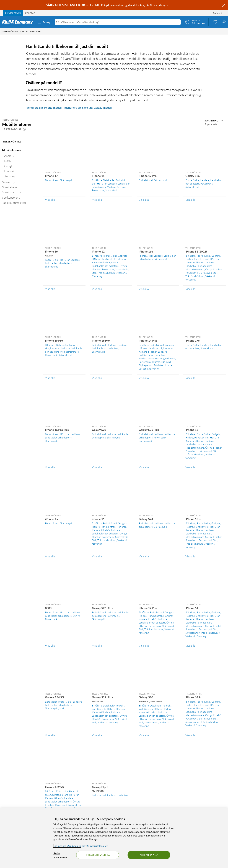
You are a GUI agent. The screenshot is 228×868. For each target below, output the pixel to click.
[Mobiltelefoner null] (20, 151)
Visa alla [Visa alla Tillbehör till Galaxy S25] (97, 467)
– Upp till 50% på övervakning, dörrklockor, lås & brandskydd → (110, 5)
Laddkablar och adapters (58, 263)
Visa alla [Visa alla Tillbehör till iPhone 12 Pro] (144, 646)
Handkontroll (108, 259)
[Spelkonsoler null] (20, 198)
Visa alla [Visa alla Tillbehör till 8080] (50, 646)
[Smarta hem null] (20, 188)
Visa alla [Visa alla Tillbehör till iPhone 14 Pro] (190, 735)
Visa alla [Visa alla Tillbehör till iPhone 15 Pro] (50, 378)
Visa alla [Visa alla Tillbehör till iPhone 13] (190, 467)
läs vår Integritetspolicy (95, 846)
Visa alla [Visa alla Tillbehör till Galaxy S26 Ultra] (97, 646)
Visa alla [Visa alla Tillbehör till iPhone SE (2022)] (190, 289)
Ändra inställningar (60, 855)
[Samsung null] (21, 177)
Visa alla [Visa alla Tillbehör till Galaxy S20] (144, 735)
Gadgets (122, 256)
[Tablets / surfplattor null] (20, 203)
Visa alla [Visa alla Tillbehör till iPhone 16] (50, 289)
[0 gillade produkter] (215, 22)
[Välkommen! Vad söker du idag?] (120, 22)
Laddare (112, 184)
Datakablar (109, 180)
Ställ (94, 273)
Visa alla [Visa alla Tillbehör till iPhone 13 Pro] (190, 556)
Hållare (96, 259)
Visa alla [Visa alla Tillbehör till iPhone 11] (97, 556)
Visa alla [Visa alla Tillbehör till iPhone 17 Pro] (144, 200)
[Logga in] (196, 22)
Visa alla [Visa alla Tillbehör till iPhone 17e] (190, 378)
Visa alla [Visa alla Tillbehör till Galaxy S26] (190, 200)
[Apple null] (21, 157)
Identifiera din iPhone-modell (44, 107)
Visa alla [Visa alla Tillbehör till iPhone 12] (97, 289)
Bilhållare (97, 180)
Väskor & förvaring (149, 369)
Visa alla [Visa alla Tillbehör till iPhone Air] (50, 556)
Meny (44, 22)
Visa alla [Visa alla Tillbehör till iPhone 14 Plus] (144, 378)
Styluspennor (146, 365)
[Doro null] (21, 162)
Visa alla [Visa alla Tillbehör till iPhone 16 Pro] (97, 378)
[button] (24, 129)
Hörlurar (102, 184)
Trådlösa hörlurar (107, 273)
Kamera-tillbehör (101, 262)
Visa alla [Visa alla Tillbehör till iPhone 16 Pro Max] (50, 467)
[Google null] (21, 167)
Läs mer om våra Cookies (67, 846)
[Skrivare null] (20, 183)
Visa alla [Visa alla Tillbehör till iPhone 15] (97, 200)
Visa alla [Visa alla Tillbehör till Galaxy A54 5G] (50, 735)
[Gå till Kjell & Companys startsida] (19, 22)
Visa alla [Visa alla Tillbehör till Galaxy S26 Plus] (144, 467)
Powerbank (98, 190)
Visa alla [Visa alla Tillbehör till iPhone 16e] (144, 289)
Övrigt (76, 616)
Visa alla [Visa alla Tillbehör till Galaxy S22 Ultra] (97, 735)
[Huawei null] (21, 172)
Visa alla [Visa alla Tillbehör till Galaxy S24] (144, 556)
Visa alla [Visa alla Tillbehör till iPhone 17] (50, 200)
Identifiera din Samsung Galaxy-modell (88, 107)
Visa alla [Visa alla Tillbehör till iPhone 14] (190, 646)
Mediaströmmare (116, 187)
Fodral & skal (52, 180)
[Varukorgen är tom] (224, 22)
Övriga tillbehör (214, 269)
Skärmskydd (67, 180)
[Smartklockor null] (20, 193)
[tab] (13, 13)
